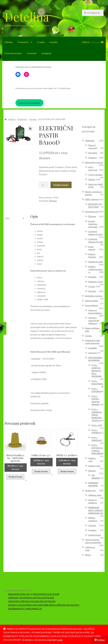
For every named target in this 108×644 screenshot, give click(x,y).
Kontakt (54, 42)
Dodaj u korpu (61, 185)
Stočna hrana (95, 535)
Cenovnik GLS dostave (29, 103)
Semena (92, 471)
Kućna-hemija (92, 301)
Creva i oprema (95, 175)
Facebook (32, 53)
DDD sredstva (92, 199)
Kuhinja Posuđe (96, 262)
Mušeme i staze (95, 282)
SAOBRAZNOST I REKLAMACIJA (25, 609)
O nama (41, 42)
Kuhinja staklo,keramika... (95, 269)
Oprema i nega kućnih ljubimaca (94, 321)
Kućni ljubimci (92, 305)
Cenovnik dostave (13, 53)
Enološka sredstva (94, 296)
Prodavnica (23, 42)
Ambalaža (90, 141)
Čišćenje (92, 216)
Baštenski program (94, 162)
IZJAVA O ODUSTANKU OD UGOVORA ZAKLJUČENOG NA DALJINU (44, 605)
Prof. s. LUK (97, 425)
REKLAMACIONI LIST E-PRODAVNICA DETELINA (34, 594)
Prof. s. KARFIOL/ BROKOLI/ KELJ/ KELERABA (97, 371)
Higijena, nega (95, 495)
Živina (88, 555)
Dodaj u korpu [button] (15, 477)
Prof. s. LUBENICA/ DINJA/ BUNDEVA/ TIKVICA (97, 415)
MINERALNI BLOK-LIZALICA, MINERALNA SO (96, 510)
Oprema (33, 119)
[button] (30, 129)
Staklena (92, 158)
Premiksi (92, 530)
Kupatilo (92, 277)
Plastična (93, 153)
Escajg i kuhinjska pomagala (93, 224)
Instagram (46, 53)
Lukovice (92, 353)
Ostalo (92, 286)
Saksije (92, 179)
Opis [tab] (7, 218)
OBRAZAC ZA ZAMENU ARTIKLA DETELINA (31, 598)
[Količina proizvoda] (44, 185)
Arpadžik (93, 348)
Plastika (92, 291)
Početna (12, 119)
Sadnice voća (94, 466)
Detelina (27, 17)
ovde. (60, 640)
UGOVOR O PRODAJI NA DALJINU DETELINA (32, 601)
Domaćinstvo (91, 212)
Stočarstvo (22, 119)
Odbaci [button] (101, 640)
